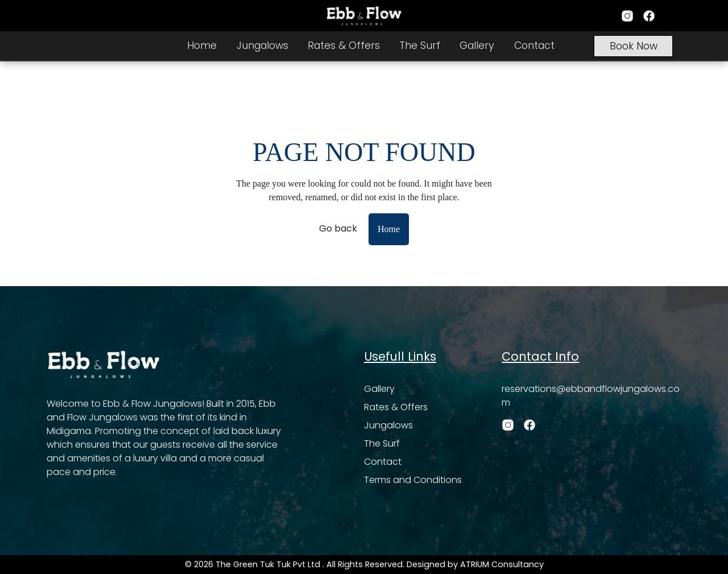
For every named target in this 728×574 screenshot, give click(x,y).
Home (202, 46)
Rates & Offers (344, 46)
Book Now (634, 46)
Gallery (477, 46)
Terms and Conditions (413, 480)
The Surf (420, 46)
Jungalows (262, 46)
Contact (534, 46)
